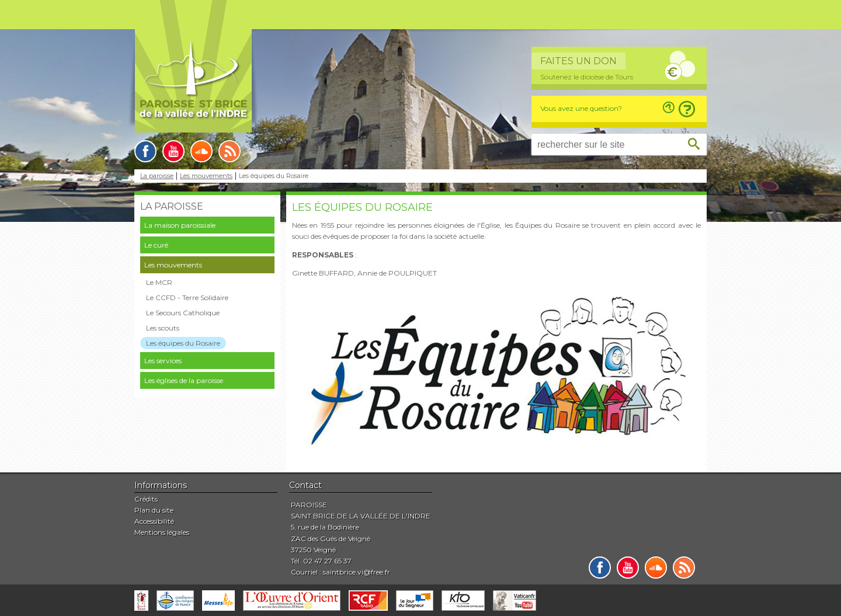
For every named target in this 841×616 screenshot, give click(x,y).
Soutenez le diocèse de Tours (587, 77)
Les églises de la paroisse (184, 380)
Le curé (156, 245)
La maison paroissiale (180, 225)
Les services (163, 361)
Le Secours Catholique (183, 313)
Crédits (146, 499)
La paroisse (157, 176)
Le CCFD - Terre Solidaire (187, 297)
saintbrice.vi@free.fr (357, 572)
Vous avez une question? (581, 108)
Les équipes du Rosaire (183, 343)
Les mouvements (206, 176)
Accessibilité (154, 521)
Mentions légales (162, 532)
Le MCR (159, 282)
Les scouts (163, 328)
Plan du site (154, 510)
